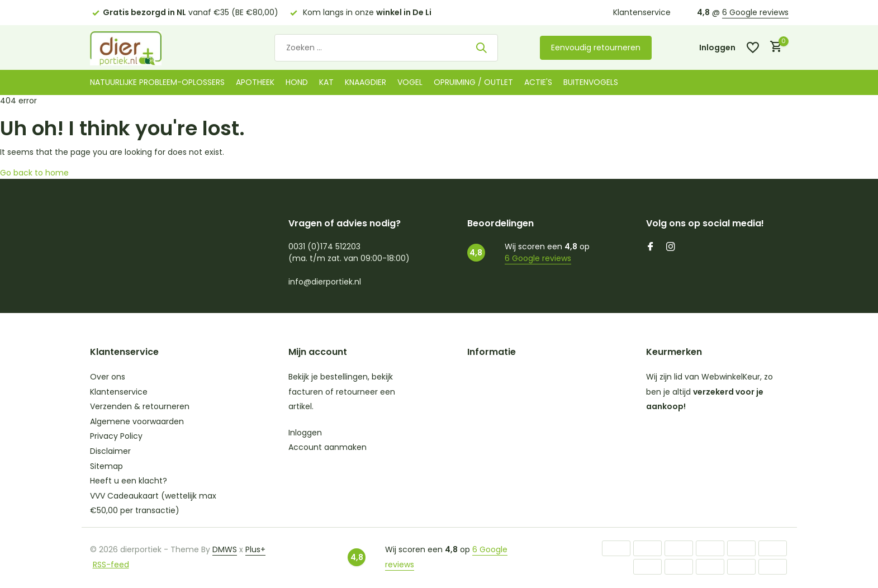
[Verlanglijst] (753, 48)
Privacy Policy (116, 436)
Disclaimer (110, 451)
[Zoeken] (386, 48)
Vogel (410, 82)
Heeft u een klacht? (129, 481)
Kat (326, 82)
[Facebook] (651, 248)
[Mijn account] (717, 48)
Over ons (108, 377)
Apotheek (255, 82)
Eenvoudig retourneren (596, 48)
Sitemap (106, 466)
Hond (297, 82)
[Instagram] (671, 248)
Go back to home (34, 173)
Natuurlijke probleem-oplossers (157, 82)
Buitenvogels (591, 82)
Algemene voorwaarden (137, 421)
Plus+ (255, 549)
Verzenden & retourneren (140, 406)
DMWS (225, 549)
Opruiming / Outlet (473, 82)
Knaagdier (366, 82)
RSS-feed (111, 565)
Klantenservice (642, 12)
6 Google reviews (755, 12)
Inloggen (305, 433)
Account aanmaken (328, 447)
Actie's (538, 82)
